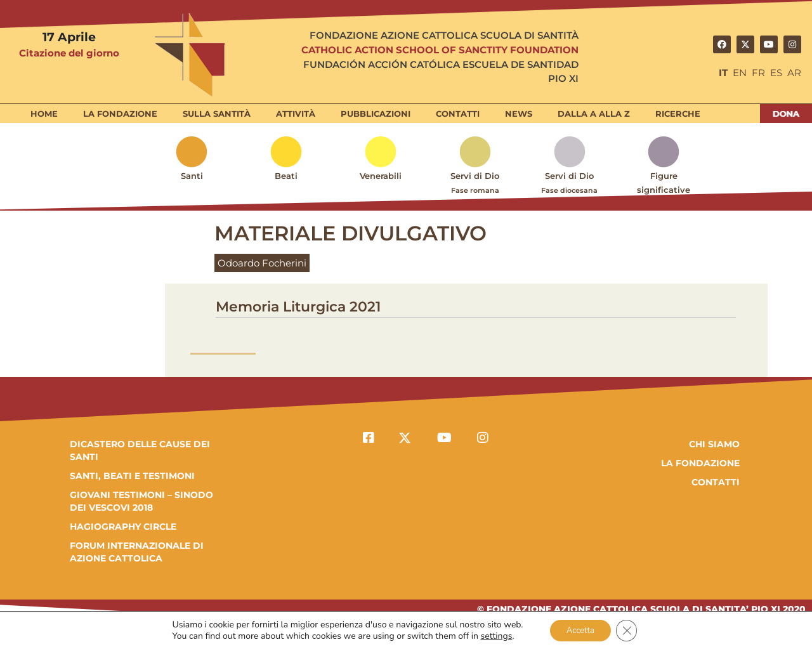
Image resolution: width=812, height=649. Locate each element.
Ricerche (678, 114)
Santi (192, 176)
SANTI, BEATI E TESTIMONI (132, 476)
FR (758, 73)
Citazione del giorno (69, 53)
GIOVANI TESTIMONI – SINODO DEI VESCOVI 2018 (141, 501)
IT (723, 73)
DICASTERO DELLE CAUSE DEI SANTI (140, 450)
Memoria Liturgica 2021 (298, 307)
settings (492, 635)
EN (740, 73)
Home (44, 114)
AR (794, 73)
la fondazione (700, 463)
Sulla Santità (217, 114)
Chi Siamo (714, 444)
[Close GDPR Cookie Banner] (630, 629)
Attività (296, 114)
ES (776, 73)
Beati (286, 176)
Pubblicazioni (376, 114)
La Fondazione (120, 114)
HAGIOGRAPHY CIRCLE (123, 527)
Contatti (458, 114)
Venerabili (381, 176)
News (519, 114)
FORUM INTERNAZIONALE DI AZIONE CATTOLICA (137, 552)
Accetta (580, 629)
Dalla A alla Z (594, 114)
